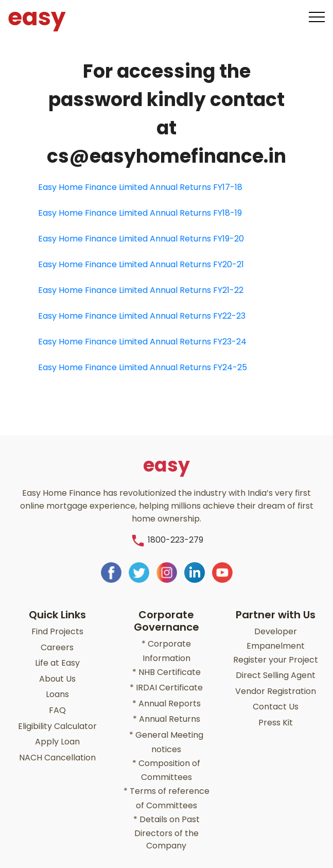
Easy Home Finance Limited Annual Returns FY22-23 (142, 316)
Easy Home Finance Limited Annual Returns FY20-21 (141, 264)
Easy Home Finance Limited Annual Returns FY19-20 (141, 239)
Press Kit (276, 712)
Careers (57, 642)
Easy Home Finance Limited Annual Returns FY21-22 (141, 290)
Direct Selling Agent (276, 669)
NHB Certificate (166, 667)
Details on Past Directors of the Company (166, 818)
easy (33, 17)
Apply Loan (57, 729)
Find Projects (57, 628)
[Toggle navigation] (317, 17)
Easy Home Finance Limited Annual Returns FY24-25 (143, 367)
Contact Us (276, 698)
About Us (57, 671)
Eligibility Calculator (57, 714)
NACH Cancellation (57, 743)
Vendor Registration (276, 683)
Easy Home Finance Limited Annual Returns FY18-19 (140, 213)
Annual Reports (166, 696)
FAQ (57, 700)
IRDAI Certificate (166, 681)
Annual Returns (166, 710)
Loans (57, 685)
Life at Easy (57, 657)
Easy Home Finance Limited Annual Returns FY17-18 (140, 187)
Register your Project (276, 655)
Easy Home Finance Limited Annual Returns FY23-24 (142, 342)
